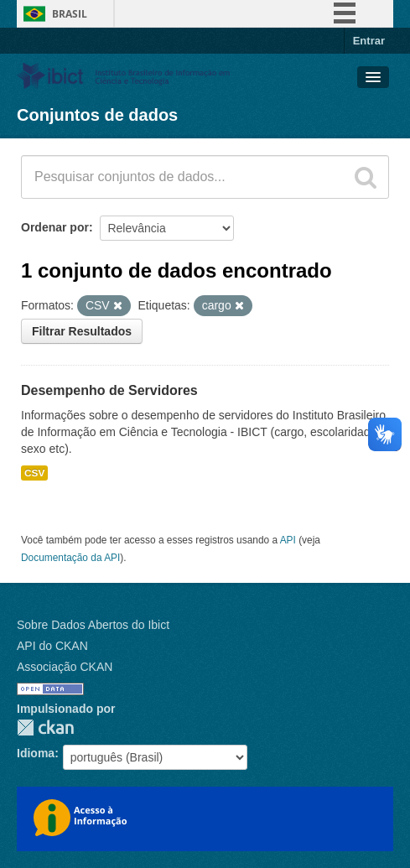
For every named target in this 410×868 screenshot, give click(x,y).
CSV (34, 473)
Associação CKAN (65, 667)
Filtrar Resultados (82, 331)
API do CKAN (52, 646)
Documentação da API (70, 558)
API (288, 540)
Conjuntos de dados (97, 115)
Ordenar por (55, 227)
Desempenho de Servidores (109, 390)
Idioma (36, 753)
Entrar (369, 41)
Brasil (70, 14)
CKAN (45, 728)
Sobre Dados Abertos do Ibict (93, 625)
